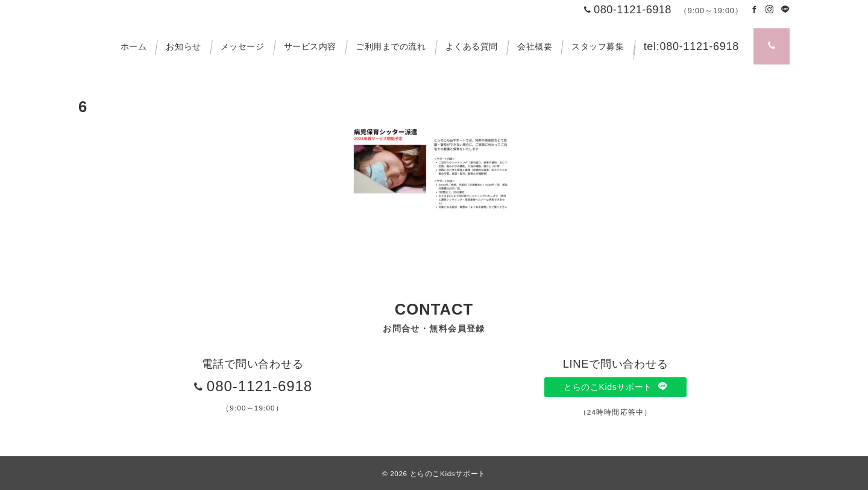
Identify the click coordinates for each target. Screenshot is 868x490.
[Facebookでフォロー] (755, 10)
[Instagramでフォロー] (770, 10)
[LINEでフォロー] (785, 10)
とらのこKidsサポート (615, 387)
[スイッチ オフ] (772, 46)
